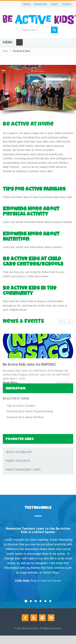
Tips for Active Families (34, 190)
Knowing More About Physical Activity (30, 410)
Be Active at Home (16, 398)
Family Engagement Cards (23, 469)
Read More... (11, 382)
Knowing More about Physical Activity (31, 212)
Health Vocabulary (19, 451)
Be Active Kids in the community (30, 291)
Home (5, 51)
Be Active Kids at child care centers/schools (33, 262)
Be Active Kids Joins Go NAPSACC (29, 364)
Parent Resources (18, 460)
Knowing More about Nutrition (25, 416)
